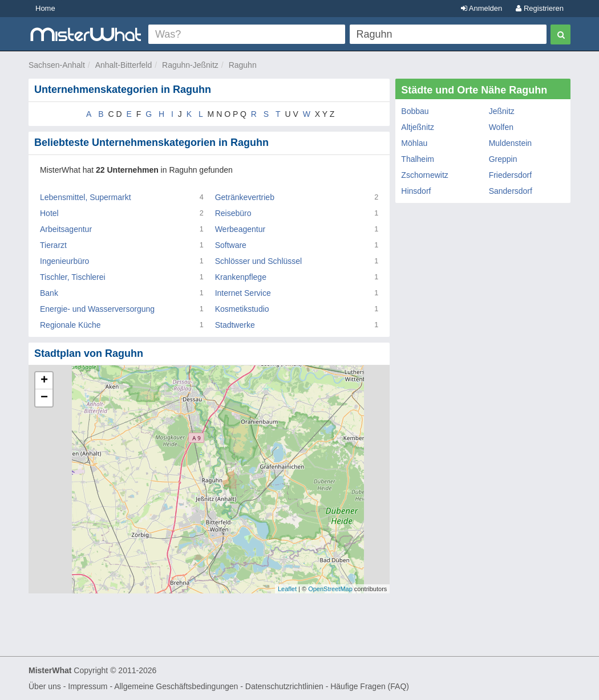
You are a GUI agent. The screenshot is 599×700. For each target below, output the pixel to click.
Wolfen (501, 127)
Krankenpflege (241, 277)
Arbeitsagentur (66, 229)
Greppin (503, 159)
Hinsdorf (416, 191)
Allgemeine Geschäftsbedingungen (176, 686)
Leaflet (287, 589)
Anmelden (481, 8)
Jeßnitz (502, 111)
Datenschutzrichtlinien (284, 686)
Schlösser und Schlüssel (259, 261)
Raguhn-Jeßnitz (190, 65)
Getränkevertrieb (245, 197)
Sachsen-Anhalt (57, 65)
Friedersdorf (510, 175)
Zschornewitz (424, 175)
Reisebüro (233, 213)
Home (45, 8)
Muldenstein (511, 143)
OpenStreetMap (330, 589)
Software (231, 245)
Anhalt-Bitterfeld (124, 65)
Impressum (88, 686)
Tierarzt (53, 245)
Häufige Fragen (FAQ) (370, 686)
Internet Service (243, 293)
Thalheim (418, 159)
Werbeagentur (240, 229)
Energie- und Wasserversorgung (97, 309)
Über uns (45, 686)
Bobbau (415, 111)
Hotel (49, 213)
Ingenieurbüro (64, 261)
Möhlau (414, 143)
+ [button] (44, 381)
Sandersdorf (511, 191)
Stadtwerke (235, 325)
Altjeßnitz (418, 127)
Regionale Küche (70, 325)
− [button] (44, 398)
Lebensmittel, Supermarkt (86, 197)
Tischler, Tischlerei (73, 277)
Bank (49, 293)
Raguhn (243, 65)
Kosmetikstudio (242, 309)
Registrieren (540, 8)
